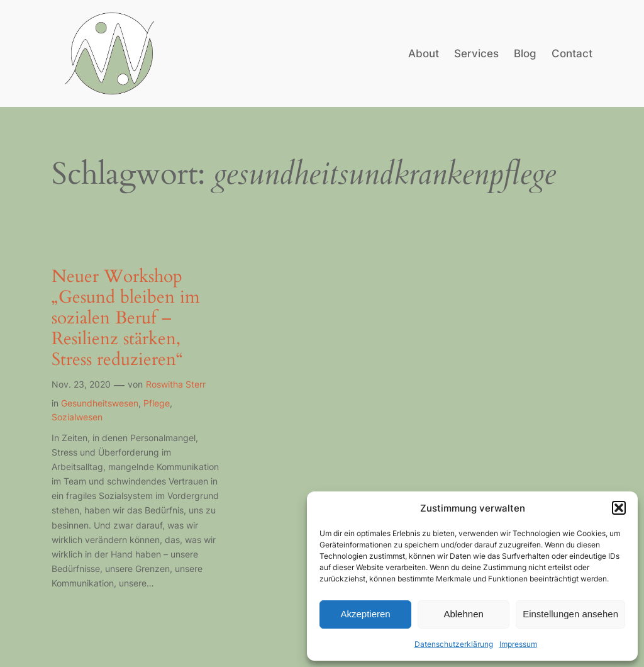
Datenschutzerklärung (454, 644)
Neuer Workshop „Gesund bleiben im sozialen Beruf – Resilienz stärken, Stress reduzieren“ (126, 318)
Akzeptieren (365, 614)
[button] (619, 508)
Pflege (157, 403)
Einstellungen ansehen (570, 614)
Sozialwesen (77, 417)
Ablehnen (463, 614)
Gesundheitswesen (100, 403)
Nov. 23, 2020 (81, 384)
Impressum (518, 644)
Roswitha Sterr (176, 384)
